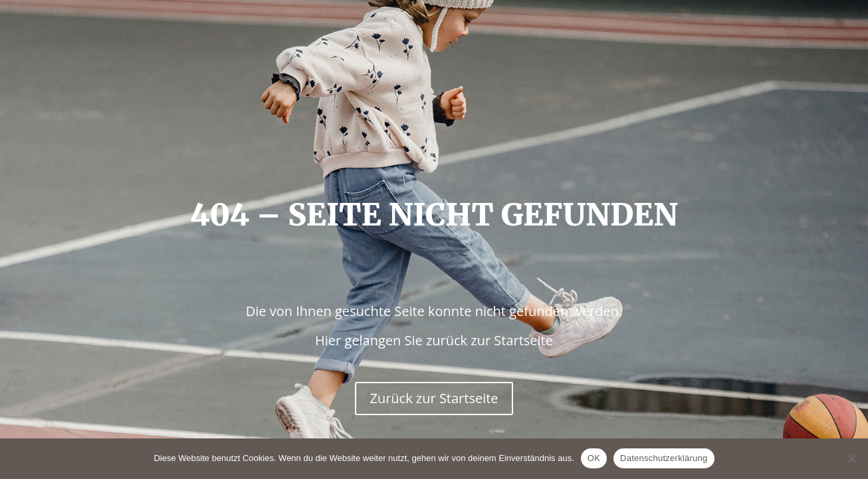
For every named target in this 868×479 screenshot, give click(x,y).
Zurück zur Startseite (434, 398)
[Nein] (851, 458)
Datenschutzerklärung (664, 458)
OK (594, 458)
